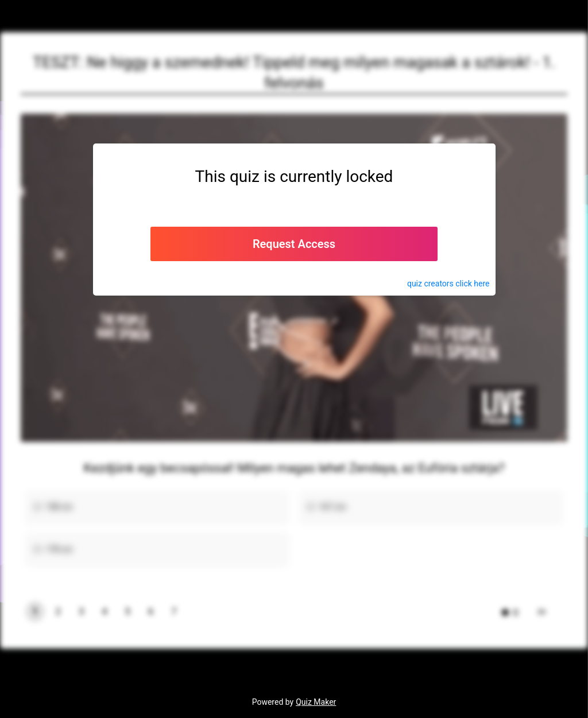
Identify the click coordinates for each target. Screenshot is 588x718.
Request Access (294, 244)
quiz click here (448, 284)
